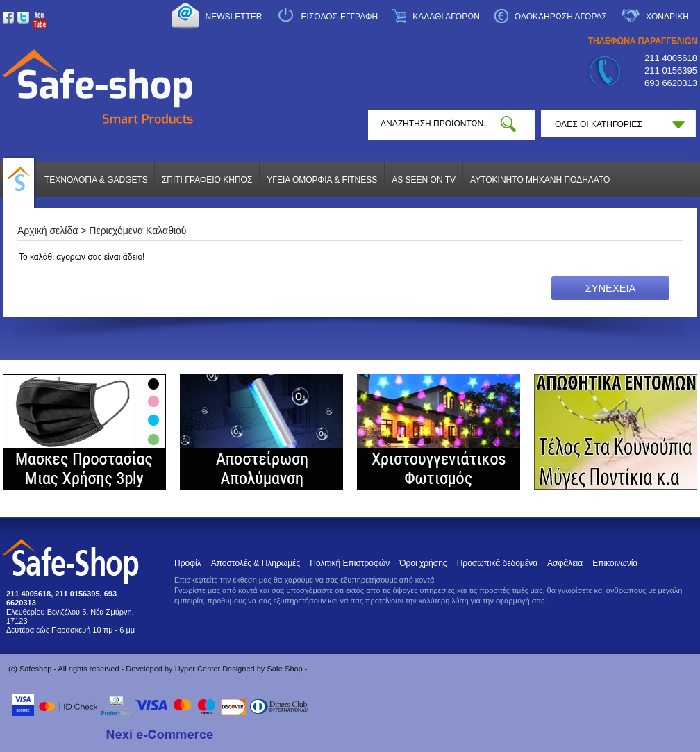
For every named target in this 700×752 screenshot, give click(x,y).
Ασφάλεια (565, 563)
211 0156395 (671, 70)
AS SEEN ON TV (424, 180)
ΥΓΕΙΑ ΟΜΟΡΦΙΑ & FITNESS (322, 180)
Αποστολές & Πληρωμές (256, 563)
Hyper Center (198, 669)
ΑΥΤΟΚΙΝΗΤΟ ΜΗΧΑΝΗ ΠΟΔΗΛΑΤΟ (540, 180)
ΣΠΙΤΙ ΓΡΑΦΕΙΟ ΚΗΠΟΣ (207, 180)
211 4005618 (671, 58)
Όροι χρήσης (423, 563)
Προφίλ (188, 563)
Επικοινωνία (615, 563)
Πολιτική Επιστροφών (350, 563)
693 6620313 (671, 83)
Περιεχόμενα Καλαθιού (137, 231)
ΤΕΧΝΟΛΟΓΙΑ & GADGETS (96, 180)
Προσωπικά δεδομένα (497, 563)
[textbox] (434, 124)
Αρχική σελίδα (48, 231)
